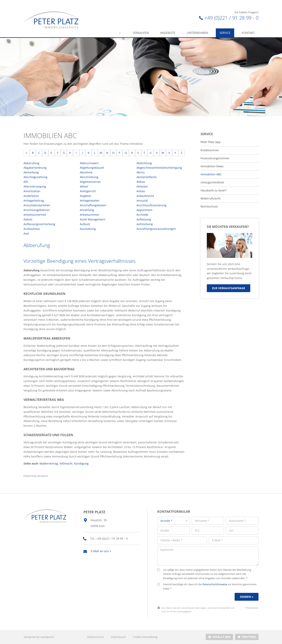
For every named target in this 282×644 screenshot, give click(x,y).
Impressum (118, 637)
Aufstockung (145, 224)
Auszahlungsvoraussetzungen (156, 229)
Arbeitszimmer (90, 215)
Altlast (84, 186)
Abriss (141, 172)
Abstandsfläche (147, 177)
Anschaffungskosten (93, 205)
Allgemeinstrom (90, 182)
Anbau (141, 191)
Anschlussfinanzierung (151, 205)
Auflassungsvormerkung (39, 224)
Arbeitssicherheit (35, 215)
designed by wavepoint (39, 637)
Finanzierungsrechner (215, 158)
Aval (26, 233)
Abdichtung (144, 163)
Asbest (28, 219)
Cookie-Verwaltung (145, 637)
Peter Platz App (211, 142)
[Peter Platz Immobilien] (51, 20)
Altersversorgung (35, 186)
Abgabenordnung (35, 168)
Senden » (247, 597)
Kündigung (81, 463)
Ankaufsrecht (145, 196)
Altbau (141, 182)
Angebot (85, 196)
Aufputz (85, 224)
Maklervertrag (49, 463)
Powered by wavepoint (36, 476)
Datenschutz (96, 637)
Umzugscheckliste (212, 182)
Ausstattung (88, 229)
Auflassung (144, 219)
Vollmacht (66, 463)
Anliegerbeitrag (34, 201)
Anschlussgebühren (37, 210)
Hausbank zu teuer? (214, 190)
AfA (26, 182)
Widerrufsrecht (211, 198)
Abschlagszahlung (35, 177)
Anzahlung (87, 210)
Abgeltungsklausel (92, 168)
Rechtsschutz (209, 207)
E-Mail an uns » (101, 551)
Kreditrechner (210, 150)
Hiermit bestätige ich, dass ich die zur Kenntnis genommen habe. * (207, 586)
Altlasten (142, 186)
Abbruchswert (89, 163)
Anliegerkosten (90, 201)
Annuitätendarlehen (37, 205)
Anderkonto (31, 196)
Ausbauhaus (32, 229)
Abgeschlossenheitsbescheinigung (159, 168)
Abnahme (86, 172)
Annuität (142, 201)
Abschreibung (89, 177)
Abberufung (31, 163)
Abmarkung (31, 172)
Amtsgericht (88, 191)
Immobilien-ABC (211, 174)
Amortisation (32, 191)
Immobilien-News (212, 166)
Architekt (142, 215)
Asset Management (93, 219)
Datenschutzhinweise (215, 584)
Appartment (144, 210)
